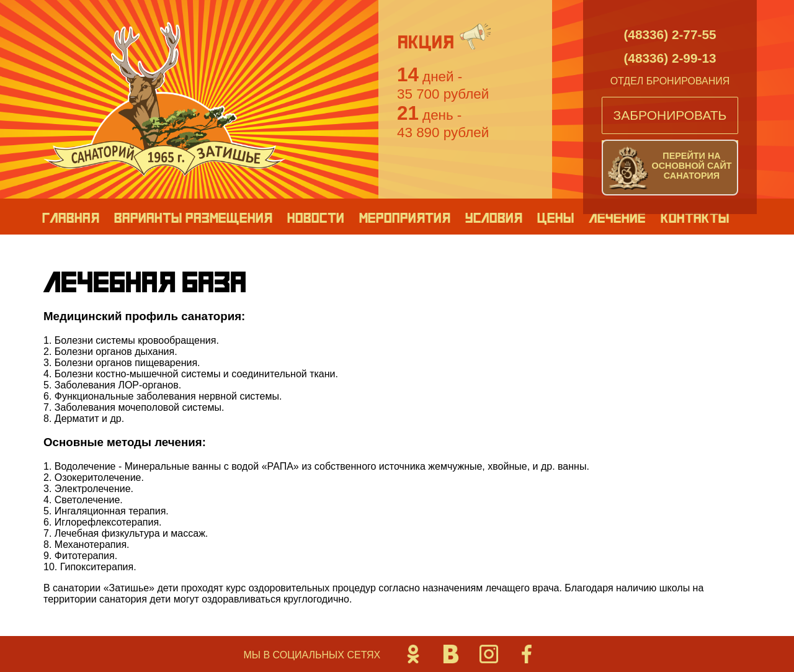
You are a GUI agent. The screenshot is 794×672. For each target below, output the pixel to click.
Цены (555, 217)
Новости (315, 217)
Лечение (617, 217)
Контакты (694, 217)
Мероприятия (404, 217)
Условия (493, 217)
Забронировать (670, 115)
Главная (70, 217)
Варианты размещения (193, 217)
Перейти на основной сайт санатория (691, 166)
